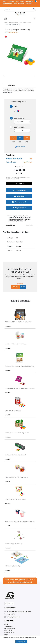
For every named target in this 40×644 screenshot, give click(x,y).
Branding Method (8, 3)
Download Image (19, 190)
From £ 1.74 (7, 526)
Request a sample (19, 202)
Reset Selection (20, 147)
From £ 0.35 (7, 570)
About (5, 2)
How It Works (29, 2)
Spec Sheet (19, 196)
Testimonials (11, 2)
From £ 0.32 (7, 393)
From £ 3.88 (7, 459)
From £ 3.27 (7, 415)
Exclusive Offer (20, 2)
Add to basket (19, 183)
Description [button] (11, 85)
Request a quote (19, 208)
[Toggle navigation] (35, 19)
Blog (9, 5)
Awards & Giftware (13, 23)
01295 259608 (20, 13)
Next (23, 287)
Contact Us (22, 3)
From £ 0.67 (7, 371)
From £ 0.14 (7, 548)
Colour (16, 106)
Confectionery (23, 23)
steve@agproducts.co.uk (20, 15)
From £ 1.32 (7, 504)
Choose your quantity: (20, 127)
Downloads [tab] (29, 225)
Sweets (30, 23)
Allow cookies (21, 642)
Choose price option (19, 118)
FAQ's (16, 3)
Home (6, 23)
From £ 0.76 (7, 348)
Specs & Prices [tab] (11, 225)
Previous (16, 287)
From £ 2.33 (7, 437)
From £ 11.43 (8, 326)
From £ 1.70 (7, 481)
